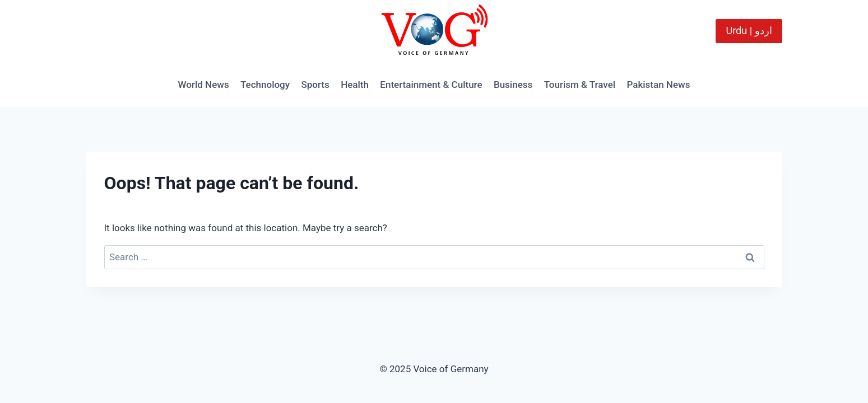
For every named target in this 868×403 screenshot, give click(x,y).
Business (513, 85)
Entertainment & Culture (431, 85)
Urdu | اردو (749, 31)
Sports (315, 85)
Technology (265, 85)
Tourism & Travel (580, 85)
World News (204, 85)
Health (355, 85)
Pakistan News (658, 85)
